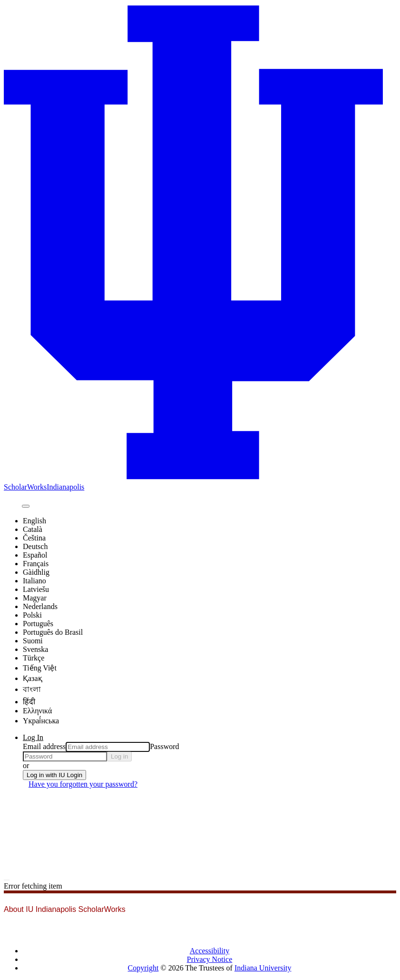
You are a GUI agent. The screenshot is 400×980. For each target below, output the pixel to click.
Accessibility (210, 951)
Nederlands (40, 606)
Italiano (34, 581)
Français (36, 564)
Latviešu (36, 589)
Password (164, 746)
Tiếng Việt (40, 668)
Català (33, 529)
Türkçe (34, 658)
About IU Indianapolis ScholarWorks (65, 909)
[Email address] (108, 747)
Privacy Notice (210, 959)
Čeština (34, 538)
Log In (33, 737)
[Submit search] (26, 506)
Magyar (35, 598)
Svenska (35, 649)
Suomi (33, 641)
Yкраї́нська (41, 721)
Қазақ (33, 678)
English (34, 521)
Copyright (143, 968)
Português (38, 624)
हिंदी (29, 702)
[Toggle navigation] (7, 880)
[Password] (65, 756)
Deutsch (35, 546)
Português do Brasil (53, 632)
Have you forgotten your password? (83, 784)
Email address (44, 746)
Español (35, 555)
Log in (119, 756)
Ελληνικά (37, 711)
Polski (32, 615)
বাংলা (32, 689)
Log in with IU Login (54, 775)
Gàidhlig (36, 572)
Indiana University (263, 968)
